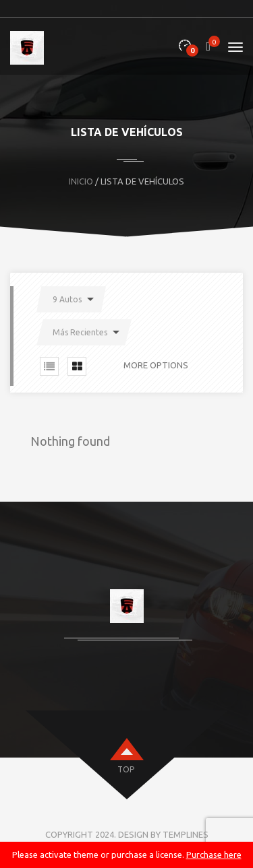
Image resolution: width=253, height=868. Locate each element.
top (126, 769)
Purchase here (214, 855)
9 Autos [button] (67, 299)
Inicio (81, 181)
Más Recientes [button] (80, 332)
